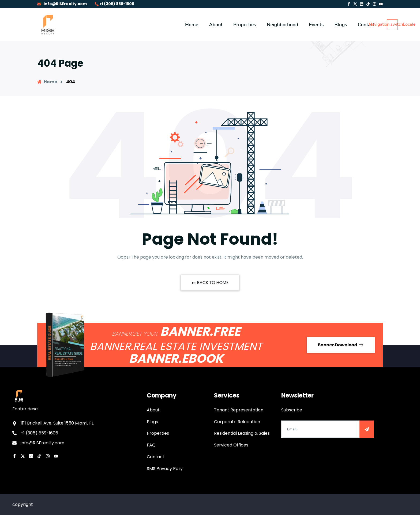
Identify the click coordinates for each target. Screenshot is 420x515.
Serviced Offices (231, 445)
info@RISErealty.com (62, 4)
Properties (158, 433)
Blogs (152, 422)
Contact (156, 457)
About (153, 410)
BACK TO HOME (210, 283)
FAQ (151, 445)
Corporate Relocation (237, 422)
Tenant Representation (239, 410)
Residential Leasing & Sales (242, 433)
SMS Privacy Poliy (165, 469)
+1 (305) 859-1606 (115, 4)
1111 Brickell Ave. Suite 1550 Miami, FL (57, 423)
